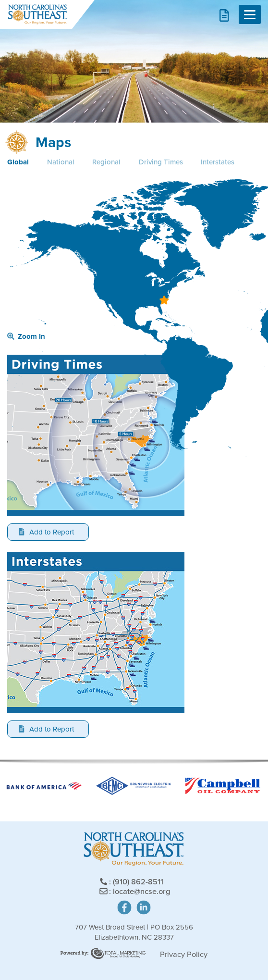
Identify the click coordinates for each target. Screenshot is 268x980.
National (61, 162)
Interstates (218, 162)
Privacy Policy (184, 954)
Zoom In (26, 336)
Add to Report (47, 532)
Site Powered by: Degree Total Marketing (103, 953)
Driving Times (161, 162)
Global (18, 162)
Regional (106, 162)
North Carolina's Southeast (37, 14)
